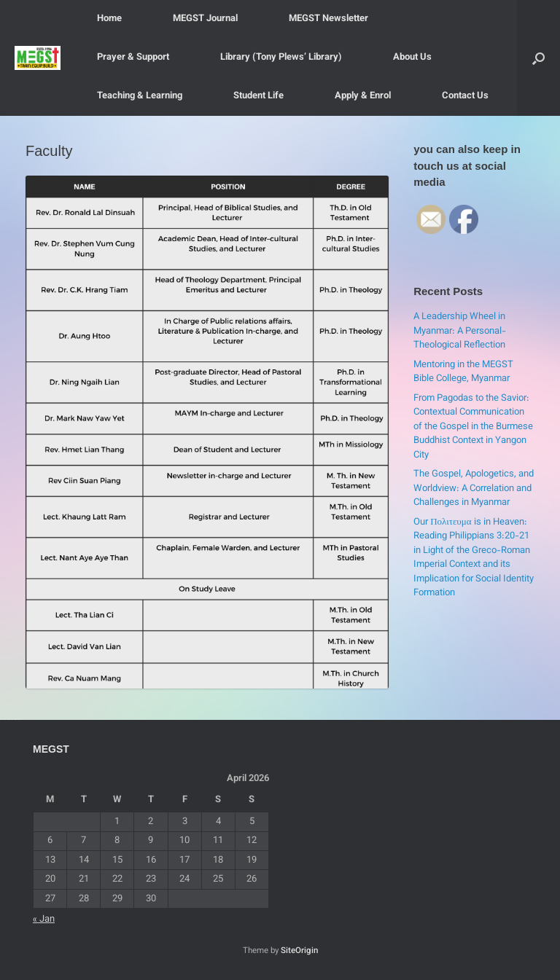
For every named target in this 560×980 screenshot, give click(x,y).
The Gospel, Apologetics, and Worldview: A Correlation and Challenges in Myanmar (474, 489)
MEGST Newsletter (328, 19)
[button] (538, 58)
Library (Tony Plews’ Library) (281, 58)
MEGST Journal (205, 19)
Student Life (258, 96)
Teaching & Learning (140, 96)
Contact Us (465, 96)
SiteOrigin (299, 951)
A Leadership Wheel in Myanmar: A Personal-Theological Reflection (460, 331)
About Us (412, 58)
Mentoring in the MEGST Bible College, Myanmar (463, 372)
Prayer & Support (133, 58)
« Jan (44, 920)
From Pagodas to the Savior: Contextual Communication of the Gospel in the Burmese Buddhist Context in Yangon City (473, 427)
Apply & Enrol (363, 96)
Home (109, 19)
